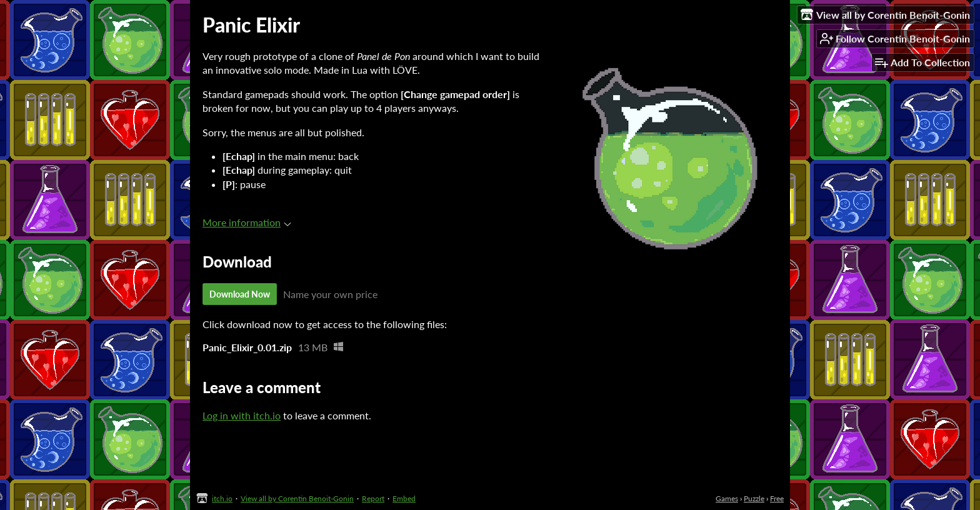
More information (247, 222)
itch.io (222, 498)
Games (727, 498)
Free (777, 498)
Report (373, 498)
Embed (404, 498)
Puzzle (754, 498)
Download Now (240, 294)
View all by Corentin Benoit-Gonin (297, 498)
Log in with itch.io (242, 415)
